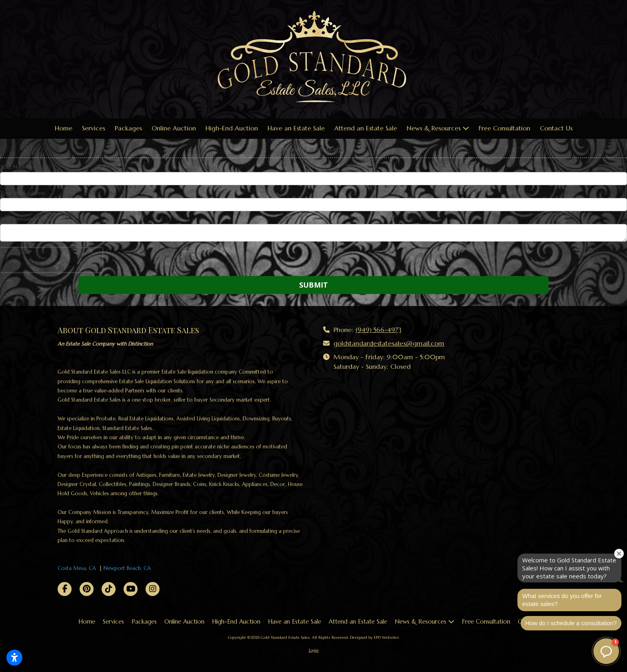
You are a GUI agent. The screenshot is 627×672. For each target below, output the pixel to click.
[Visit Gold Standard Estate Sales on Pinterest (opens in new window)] (87, 589)
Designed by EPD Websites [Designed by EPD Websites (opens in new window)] (374, 637)
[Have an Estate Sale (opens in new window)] (296, 129)
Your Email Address (23, 193)
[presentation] (51, 260)
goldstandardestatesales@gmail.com (389, 343)
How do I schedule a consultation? (571, 623)
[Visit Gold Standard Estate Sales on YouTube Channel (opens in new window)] (131, 589)
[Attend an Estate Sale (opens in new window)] (366, 129)
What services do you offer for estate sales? (562, 600)
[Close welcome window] (619, 554)
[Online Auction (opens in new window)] (174, 129)
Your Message (17, 219)
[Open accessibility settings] (14, 658)
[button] (606, 651)
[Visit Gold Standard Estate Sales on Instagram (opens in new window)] (153, 589)
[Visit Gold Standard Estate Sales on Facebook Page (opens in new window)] (65, 589)
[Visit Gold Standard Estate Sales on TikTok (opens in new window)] (109, 589)
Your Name (14, 167)
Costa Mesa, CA (77, 568)
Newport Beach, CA (127, 568)
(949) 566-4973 (378, 330)
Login (314, 650)
